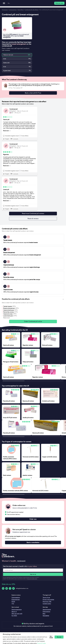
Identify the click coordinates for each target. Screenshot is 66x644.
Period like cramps (9, 313)
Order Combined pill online (33, 323)
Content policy (47, 606)
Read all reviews (33, 219)
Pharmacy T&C (47, 603)
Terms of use (46, 599)
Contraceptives (13, 10)
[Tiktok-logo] (13, 590)
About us (14, 613)
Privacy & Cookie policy (32, 581)
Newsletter (46, 618)
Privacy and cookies (48, 601)
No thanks (51, 637)
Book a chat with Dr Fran (33, 93)
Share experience (17, 611)
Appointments (47, 611)
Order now (33, 521)
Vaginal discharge (9, 311)
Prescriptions (46, 613)
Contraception (16, 599)
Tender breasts (8, 307)
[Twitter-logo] (10, 590)
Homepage (5, 10)
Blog (44, 615)
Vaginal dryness (8, 315)
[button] (33, 300)
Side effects (21, 10)
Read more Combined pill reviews (33, 214)
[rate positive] (4, 139)
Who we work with (17, 615)
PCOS (13, 603)
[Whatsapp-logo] (3, 590)
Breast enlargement (9, 309)
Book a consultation (33, 544)
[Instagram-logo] (7, 590)
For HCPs (14, 618)
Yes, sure (58, 637)
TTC (13, 606)
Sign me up (33, 576)
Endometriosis (16, 601)
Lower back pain (8, 317)
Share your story (59, 3)
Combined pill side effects (32, 10)
